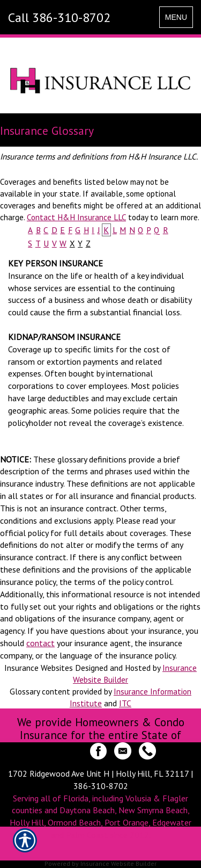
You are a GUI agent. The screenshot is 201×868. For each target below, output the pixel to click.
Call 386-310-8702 (59, 17)
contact (40, 643)
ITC (125, 703)
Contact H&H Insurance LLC (76, 217)
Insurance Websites (39, 668)
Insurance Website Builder (118, 863)
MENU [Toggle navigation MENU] (179, 20)
